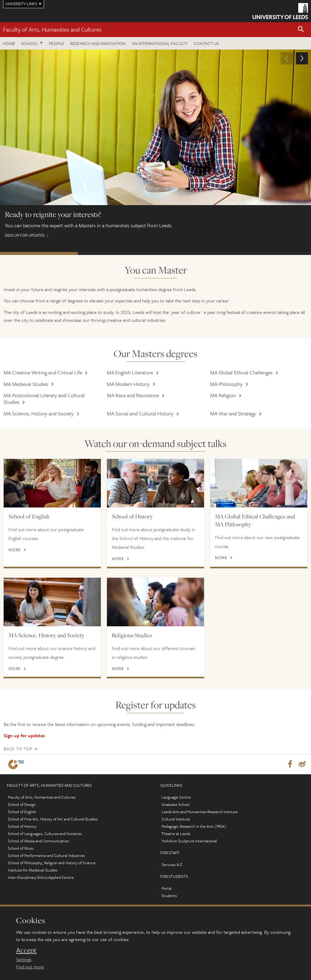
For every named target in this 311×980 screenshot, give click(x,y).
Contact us (206, 43)
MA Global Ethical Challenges (241, 372)
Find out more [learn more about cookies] (30, 967)
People (56, 43)
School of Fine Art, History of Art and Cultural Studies (53, 819)
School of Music (21, 848)
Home (9, 43)
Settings (24, 959)
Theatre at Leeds (176, 834)
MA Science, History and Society (39, 413)
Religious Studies (132, 635)
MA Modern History (128, 384)
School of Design (22, 805)
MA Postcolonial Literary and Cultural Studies (44, 399)
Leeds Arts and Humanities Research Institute (200, 812)
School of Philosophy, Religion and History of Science (52, 863)
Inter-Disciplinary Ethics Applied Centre (41, 878)
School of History (132, 516)
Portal (167, 889)
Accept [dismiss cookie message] (26, 950)
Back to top (18, 749)
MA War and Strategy (233, 413)
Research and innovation (98, 43)
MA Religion (223, 395)
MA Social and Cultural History (140, 413)
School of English (29, 516)
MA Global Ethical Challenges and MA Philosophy (255, 520)
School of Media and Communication (39, 841)
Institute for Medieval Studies (33, 870)
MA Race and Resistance (133, 395)
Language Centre (176, 797)
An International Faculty (160, 43)
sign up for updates (155, 146)
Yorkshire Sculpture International (189, 841)
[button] (301, 30)
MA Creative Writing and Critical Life (43, 372)
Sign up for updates (24, 735)
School (30, 43)
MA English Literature (130, 372)
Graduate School (176, 805)
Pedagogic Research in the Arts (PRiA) (194, 827)
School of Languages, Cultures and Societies (45, 834)
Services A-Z (172, 865)
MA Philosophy (226, 384)
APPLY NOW (117, 253)
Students (169, 896)
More (15, 550)
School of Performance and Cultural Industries (46, 856)
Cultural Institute (176, 819)
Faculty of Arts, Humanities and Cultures (52, 29)
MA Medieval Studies (26, 384)
